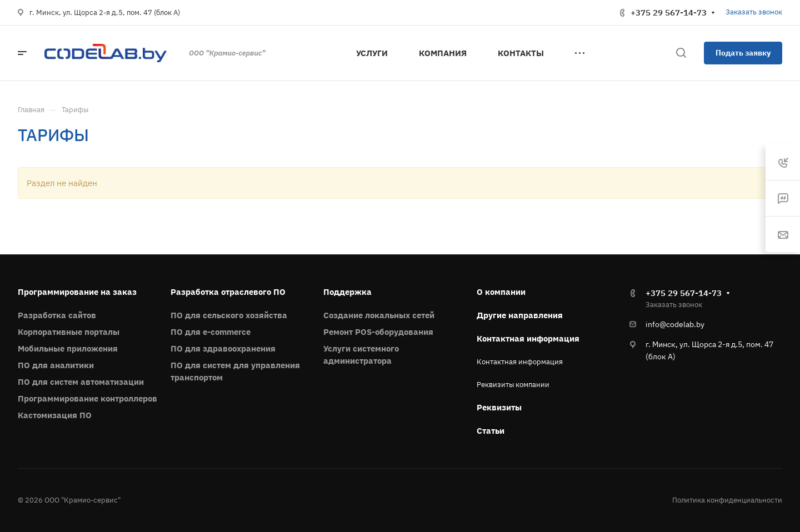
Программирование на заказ (77, 292)
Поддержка (347, 292)
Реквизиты (499, 407)
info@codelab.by (675, 324)
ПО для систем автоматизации (81, 382)
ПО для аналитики (56, 365)
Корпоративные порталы (69, 332)
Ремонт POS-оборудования (378, 332)
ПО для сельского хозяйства (229, 315)
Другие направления (520, 315)
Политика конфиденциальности (727, 500)
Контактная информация (528, 338)
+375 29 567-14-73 (669, 12)
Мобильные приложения (68, 348)
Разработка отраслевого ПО (228, 292)
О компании (501, 292)
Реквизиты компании (513, 385)
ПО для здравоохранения (223, 348)
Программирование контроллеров (87, 398)
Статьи (491, 431)
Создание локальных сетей (379, 315)
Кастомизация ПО (55, 415)
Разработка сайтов (57, 315)
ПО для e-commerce (211, 332)
